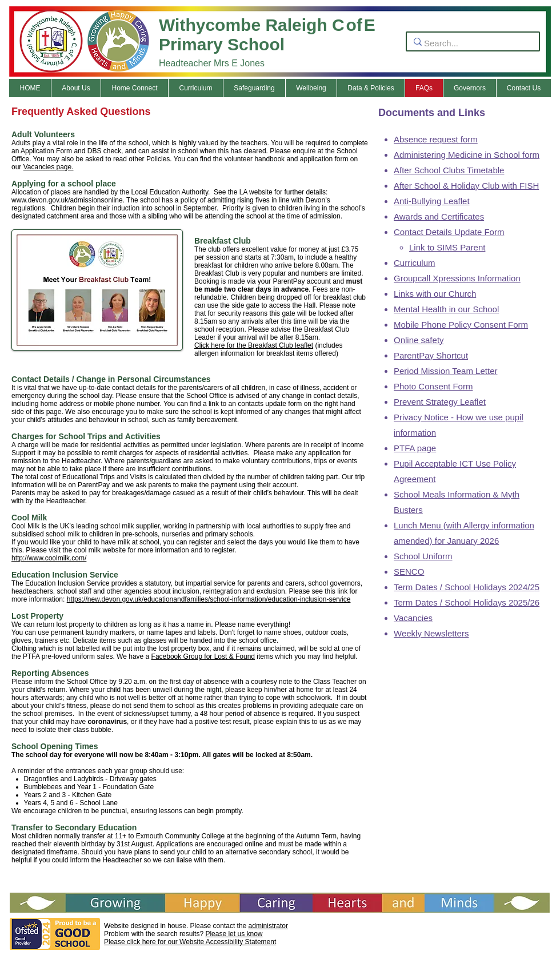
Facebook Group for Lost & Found (203, 656)
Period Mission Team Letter (445, 371)
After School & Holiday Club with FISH (466, 186)
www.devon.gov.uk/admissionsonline (67, 200)
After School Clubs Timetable (449, 170)
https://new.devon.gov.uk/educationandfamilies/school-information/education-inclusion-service (209, 599)
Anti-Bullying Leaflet (432, 201)
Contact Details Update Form (449, 232)
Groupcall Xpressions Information (457, 278)
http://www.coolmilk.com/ (49, 558)
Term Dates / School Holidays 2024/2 (464, 587)
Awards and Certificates (439, 216)
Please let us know (234, 934)
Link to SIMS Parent (447, 247)
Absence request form (436, 139)
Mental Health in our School (446, 309)
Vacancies (413, 618)
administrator (268, 926)
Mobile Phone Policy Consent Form (461, 325)
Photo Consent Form (433, 386)
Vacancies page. (49, 167)
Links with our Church (435, 294)
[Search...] (469, 43)
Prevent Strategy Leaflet (440, 402)
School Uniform (423, 556)
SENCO (409, 572)
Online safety (419, 340)
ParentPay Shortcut (431, 355)
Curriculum (415, 263)
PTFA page (415, 448)
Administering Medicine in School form (467, 155)
